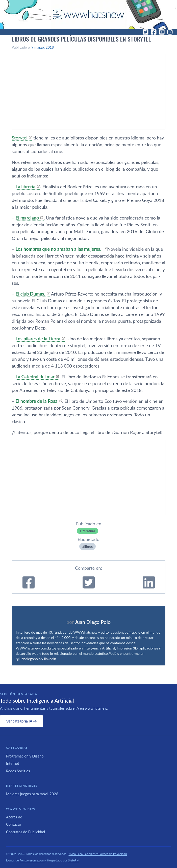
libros (89, 546)
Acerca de (14, 817)
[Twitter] (146, 32)
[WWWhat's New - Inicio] (89, 14)
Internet (13, 763)
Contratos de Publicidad (26, 832)
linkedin (50, 659)
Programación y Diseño (25, 756)
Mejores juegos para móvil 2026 (32, 794)
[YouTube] (162, 32)
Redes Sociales (18, 771)
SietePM (74, 860)
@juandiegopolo (28, 659)
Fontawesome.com (32, 860)
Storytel (20, 138)
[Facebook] (154, 32)
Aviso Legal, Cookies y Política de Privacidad (98, 854)
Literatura (87, 531)
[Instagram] (170, 32)
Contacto (14, 824)
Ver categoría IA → (21, 721)
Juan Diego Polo (93, 622)
